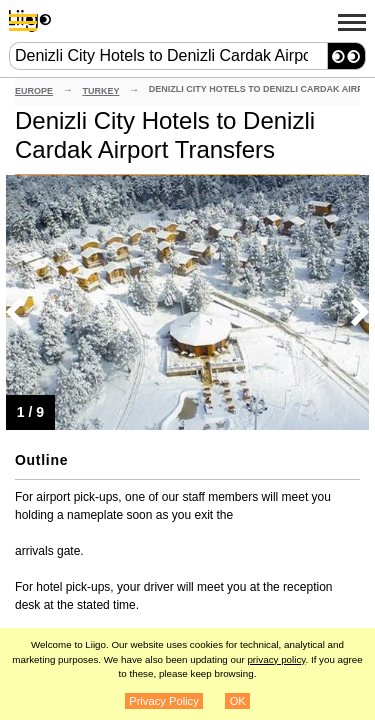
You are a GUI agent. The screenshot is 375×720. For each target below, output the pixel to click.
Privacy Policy (164, 701)
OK (238, 701)
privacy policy (276, 659)
